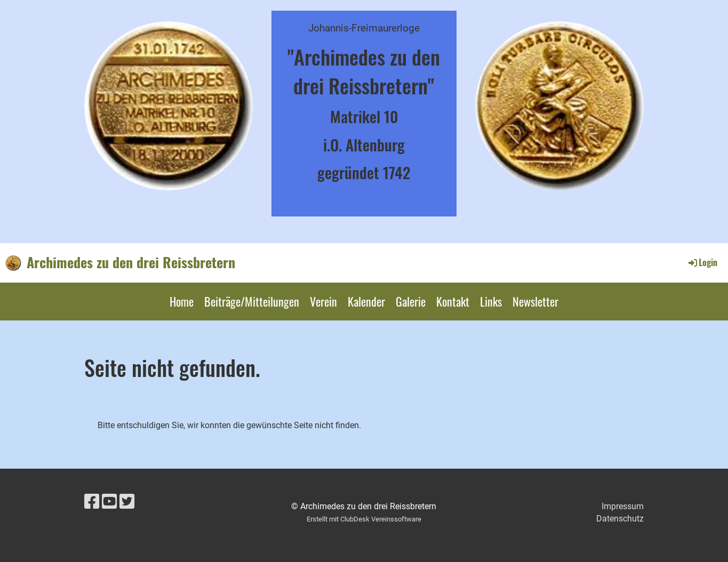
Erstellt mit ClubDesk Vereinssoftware (364, 519)
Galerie (411, 301)
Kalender (366, 301)
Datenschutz (620, 519)
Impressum (623, 506)
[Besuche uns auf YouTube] (109, 502)
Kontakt (453, 301)
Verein (323, 301)
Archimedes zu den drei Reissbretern (131, 262)
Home (182, 301)
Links (491, 301)
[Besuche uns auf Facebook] (92, 502)
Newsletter (535, 301)
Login (702, 262)
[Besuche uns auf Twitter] (127, 502)
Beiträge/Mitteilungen (252, 301)
